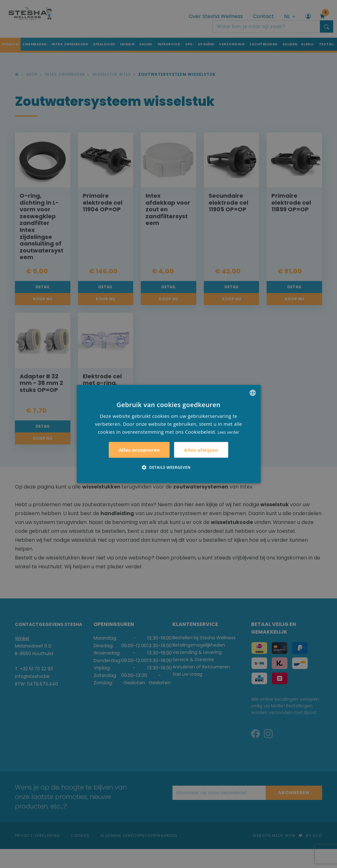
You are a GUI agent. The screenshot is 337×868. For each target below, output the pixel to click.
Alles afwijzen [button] (201, 450)
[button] (168, 467)
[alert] (168, 434)
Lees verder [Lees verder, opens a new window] (228, 432)
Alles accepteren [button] (139, 450)
